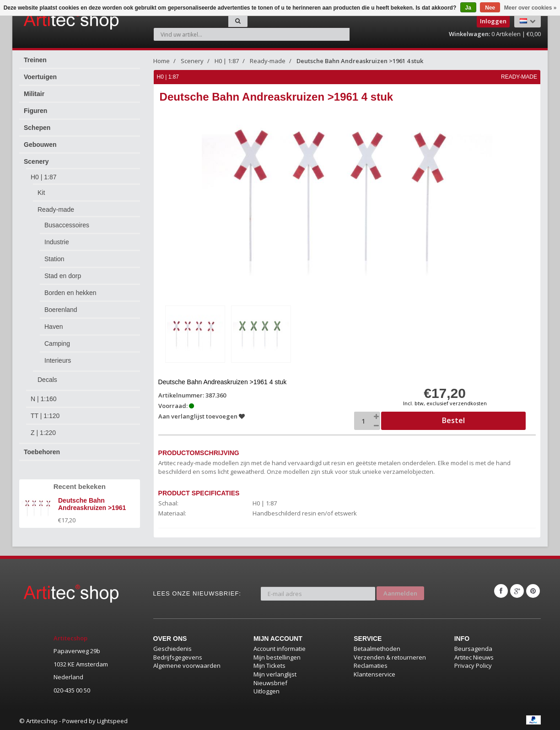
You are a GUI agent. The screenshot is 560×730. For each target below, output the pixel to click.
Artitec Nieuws (474, 656)
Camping (57, 344)
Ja (468, 8)
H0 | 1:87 (44, 177)
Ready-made (56, 209)
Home (162, 61)
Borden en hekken (70, 293)
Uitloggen (267, 690)
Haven (54, 327)
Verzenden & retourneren (390, 656)
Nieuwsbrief (270, 682)
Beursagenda (473, 648)
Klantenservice (374, 673)
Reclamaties (371, 665)
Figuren (35, 111)
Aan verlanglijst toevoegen (202, 415)
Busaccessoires (67, 225)
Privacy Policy (473, 665)
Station (54, 259)
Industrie (57, 242)
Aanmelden (400, 590)
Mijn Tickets (269, 665)
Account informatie (280, 648)
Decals (47, 380)
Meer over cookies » (530, 8)
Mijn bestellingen (277, 656)
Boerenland (61, 310)
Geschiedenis (172, 648)
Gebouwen (40, 145)
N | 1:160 (44, 399)
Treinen (35, 60)
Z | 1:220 (43, 433)
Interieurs (58, 360)
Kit (41, 193)
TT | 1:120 (45, 416)
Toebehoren (42, 452)
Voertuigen (40, 77)
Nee (490, 8)
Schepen (37, 128)
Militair (34, 94)
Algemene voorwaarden (187, 665)
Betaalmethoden (377, 648)
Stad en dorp (63, 276)
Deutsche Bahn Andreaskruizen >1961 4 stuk (360, 61)
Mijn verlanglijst (275, 673)
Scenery (36, 161)
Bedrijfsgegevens (178, 656)
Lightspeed (112, 719)
